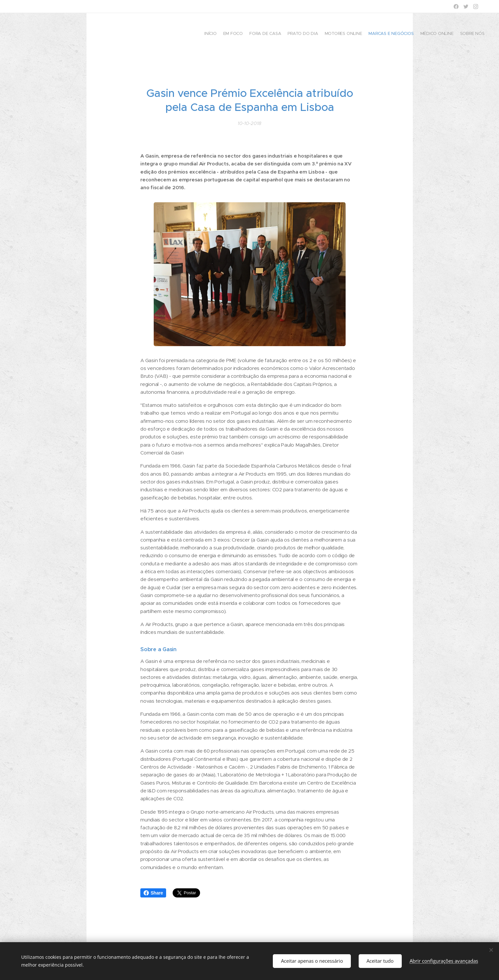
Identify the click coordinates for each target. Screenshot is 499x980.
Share (153, 893)
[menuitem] (440, 34)
